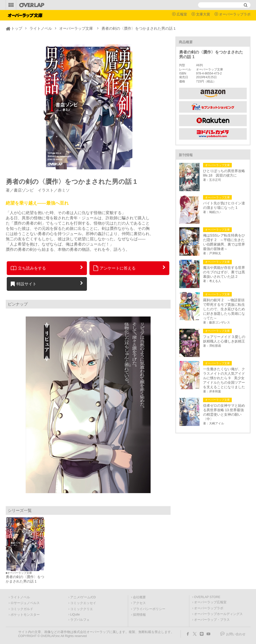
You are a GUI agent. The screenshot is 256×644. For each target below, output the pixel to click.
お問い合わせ (236, 634)
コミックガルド (22, 609)
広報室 (182, 14)
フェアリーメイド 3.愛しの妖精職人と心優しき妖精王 (224, 339)
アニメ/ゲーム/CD (83, 597)
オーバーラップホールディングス (218, 614)
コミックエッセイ (83, 603)
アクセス (139, 603)
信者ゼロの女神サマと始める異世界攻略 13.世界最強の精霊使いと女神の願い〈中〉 (224, 412)
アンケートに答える (115, 268)
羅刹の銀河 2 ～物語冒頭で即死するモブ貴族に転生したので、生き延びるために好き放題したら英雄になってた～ (224, 309)
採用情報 (139, 615)
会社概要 (139, 597)
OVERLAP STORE (207, 597)
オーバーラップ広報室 (210, 602)
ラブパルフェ (80, 620)
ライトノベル (41, 28)
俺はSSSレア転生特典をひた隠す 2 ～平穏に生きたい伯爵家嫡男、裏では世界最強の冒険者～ (224, 242)
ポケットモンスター (25, 615)
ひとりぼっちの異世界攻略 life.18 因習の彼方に (225, 173)
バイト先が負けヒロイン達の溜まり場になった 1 (224, 205)
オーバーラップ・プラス (212, 620)
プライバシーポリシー (149, 609)
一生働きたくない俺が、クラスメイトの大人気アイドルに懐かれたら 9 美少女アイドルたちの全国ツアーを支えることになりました (224, 378)
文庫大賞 (203, 14)
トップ (17, 28)
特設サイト (24, 284)
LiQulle (75, 615)
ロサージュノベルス (25, 603)
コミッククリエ (82, 609)
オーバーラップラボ (235, 14)
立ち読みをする (28, 268)
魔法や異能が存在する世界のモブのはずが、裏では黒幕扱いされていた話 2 (224, 272)
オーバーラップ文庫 (76, 28)
